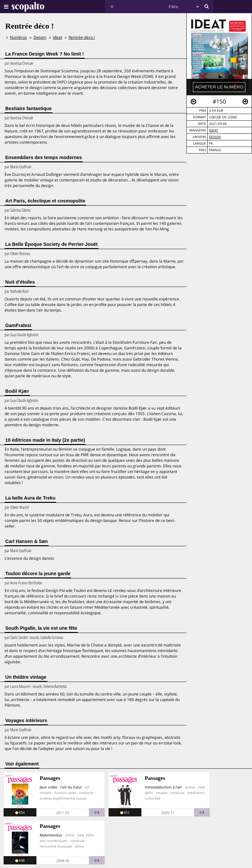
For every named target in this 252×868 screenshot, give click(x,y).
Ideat (214, 130)
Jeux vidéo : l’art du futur (61, 787)
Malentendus (51, 835)
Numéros (18, 37)
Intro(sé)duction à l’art (163, 787)
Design (215, 137)
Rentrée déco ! (82, 37)
